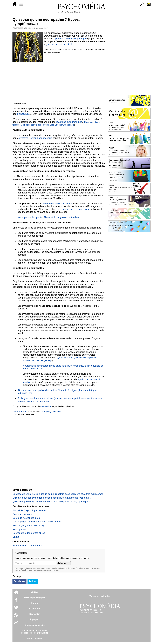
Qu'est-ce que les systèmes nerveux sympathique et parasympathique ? (51, 501)
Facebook (19, 581)
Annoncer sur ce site (35, 625)
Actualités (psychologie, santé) (29, 510)
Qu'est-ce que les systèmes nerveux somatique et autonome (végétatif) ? (52, 498)
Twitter (33, 581)
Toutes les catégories (100, 596)
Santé (16, 537)
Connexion (35, 609)
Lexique (35, 592)
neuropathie (46, 406)
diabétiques (23, 114)
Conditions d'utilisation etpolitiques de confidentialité (35, 632)
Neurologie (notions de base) (28, 525)
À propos (35, 620)
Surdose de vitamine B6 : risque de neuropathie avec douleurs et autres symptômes (58, 494)
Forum (35, 603)
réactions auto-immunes (69, 122)
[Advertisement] (59, 81)
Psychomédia (19, 28)
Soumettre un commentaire (27, 546)
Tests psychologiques (35, 597)
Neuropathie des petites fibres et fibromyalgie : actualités (48, 217)
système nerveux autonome (75, 209)
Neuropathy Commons (51, 412)
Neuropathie (19, 529)
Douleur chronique (22, 514)
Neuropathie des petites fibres (29, 533)
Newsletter (35, 614)
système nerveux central (58, 44)
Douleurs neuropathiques (26, 518)
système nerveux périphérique (70, 39)
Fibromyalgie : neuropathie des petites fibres (37, 522)
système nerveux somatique (57, 203)
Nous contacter (35, 638)
